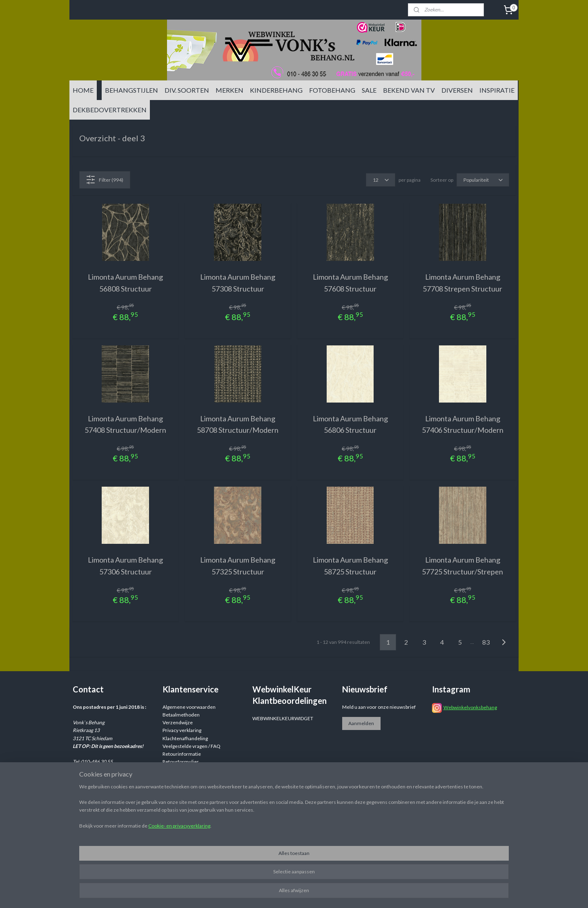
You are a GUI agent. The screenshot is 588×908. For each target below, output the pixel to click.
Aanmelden (361, 723)
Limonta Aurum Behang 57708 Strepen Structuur (462, 283)
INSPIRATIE (497, 90)
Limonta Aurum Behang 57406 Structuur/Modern (463, 424)
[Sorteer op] (483, 180)
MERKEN (229, 90)
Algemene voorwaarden (189, 707)
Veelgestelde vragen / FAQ (192, 746)
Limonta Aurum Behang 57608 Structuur (350, 283)
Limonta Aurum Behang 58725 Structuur (350, 566)
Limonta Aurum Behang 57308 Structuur (238, 283)
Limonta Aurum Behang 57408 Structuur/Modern (125, 424)
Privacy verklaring (182, 730)
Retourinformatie (182, 754)
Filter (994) (105, 180)
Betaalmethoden (181, 715)
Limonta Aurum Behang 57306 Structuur (125, 566)
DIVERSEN (457, 90)
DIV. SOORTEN (187, 90)
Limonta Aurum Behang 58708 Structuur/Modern (238, 424)
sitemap (342, 893)
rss (357, 893)
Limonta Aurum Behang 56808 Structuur (125, 283)
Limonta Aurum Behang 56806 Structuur (350, 424)
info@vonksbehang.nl (111, 785)
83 (486, 642)
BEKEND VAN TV (409, 90)
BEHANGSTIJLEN (131, 90)
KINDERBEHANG (276, 90)
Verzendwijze (178, 722)
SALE (369, 90)
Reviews (172, 769)
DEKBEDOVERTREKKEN (110, 110)
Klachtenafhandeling (185, 738)
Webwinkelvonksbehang (470, 707)
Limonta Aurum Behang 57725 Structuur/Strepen (462, 566)
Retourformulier (181, 762)
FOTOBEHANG (332, 90)
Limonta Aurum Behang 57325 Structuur (238, 566)
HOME (83, 90)
